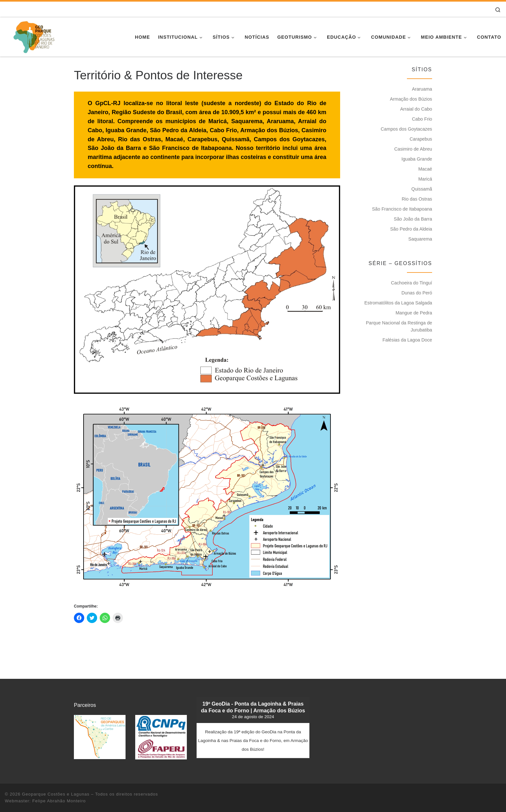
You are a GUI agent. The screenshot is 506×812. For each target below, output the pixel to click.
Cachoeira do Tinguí (411, 283)
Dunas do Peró (417, 293)
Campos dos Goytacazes (406, 129)
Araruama (422, 89)
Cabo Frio (422, 119)
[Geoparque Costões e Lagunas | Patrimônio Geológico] (34, 36)
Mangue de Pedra (414, 313)
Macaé (425, 169)
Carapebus (421, 139)
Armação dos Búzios (411, 99)
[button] (207, 290)
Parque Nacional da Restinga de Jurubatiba (399, 326)
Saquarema (420, 239)
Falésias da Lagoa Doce (407, 340)
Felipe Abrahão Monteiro (59, 801)
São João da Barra (413, 219)
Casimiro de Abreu (413, 149)
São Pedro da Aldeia (411, 229)
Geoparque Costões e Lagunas (56, 794)
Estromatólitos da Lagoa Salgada (398, 303)
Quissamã (422, 189)
